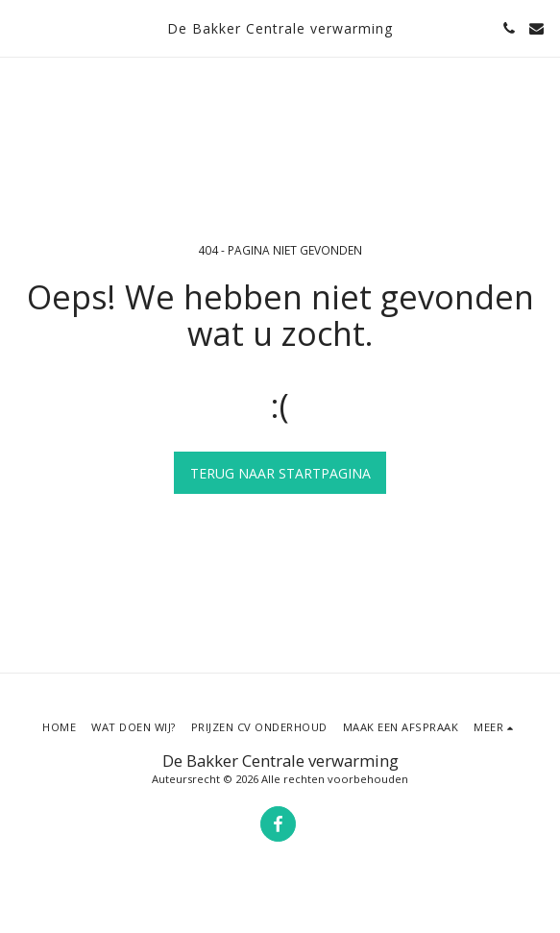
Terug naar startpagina (280, 473)
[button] (21, 27)
